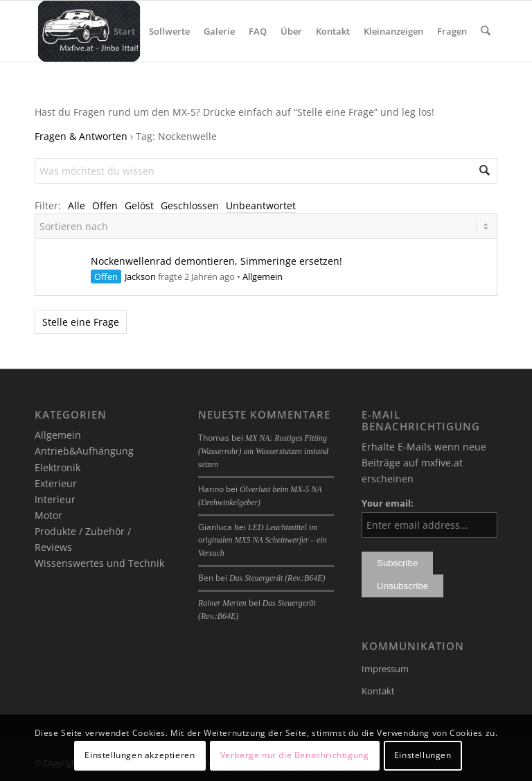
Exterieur (56, 483)
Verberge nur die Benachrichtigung (295, 755)
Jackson (140, 277)
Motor (48, 515)
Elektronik (57, 467)
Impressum (385, 669)
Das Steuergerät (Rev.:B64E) (277, 578)
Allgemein (263, 277)
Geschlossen (190, 205)
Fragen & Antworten (81, 136)
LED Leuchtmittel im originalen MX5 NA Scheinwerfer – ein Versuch (263, 541)
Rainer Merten (222, 603)
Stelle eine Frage (81, 322)
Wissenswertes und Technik (99, 563)
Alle (77, 205)
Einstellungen (423, 755)
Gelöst (139, 205)
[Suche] (486, 31)
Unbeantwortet (261, 205)
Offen (105, 205)
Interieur (55, 499)
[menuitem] (125, 31)
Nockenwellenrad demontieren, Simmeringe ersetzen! (216, 261)
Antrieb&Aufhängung (84, 451)
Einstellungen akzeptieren (140, 755)
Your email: (388, 503)
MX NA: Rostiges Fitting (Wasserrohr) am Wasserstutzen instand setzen (263, 451)
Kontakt (378, 691)
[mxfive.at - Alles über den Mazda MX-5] (89, 31)
